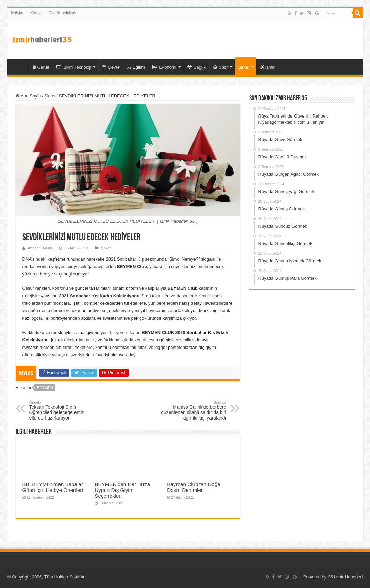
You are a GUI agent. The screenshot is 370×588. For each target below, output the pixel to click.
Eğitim (136, 67)
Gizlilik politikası (63, 13)
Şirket (244, 67)
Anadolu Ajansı (40, 248)
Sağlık (197, 67)
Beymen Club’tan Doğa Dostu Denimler (194, 487)
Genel (41, 67)
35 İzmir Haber (20, 66)
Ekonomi (164, 67)
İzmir (268, 67)
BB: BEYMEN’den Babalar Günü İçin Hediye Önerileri (53, 487)
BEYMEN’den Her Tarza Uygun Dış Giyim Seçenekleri (122, 490)
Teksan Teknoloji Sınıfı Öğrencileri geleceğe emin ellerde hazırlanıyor (64, 410)
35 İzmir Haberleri (345, 577)
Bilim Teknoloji (74, 67)
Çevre (111, 67)
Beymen (45, 388)
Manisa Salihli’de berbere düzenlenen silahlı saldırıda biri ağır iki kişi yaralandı (192, 410)
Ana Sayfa (28, 96)
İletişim (17, 13)
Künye (36, 13)
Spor (221, 67)
